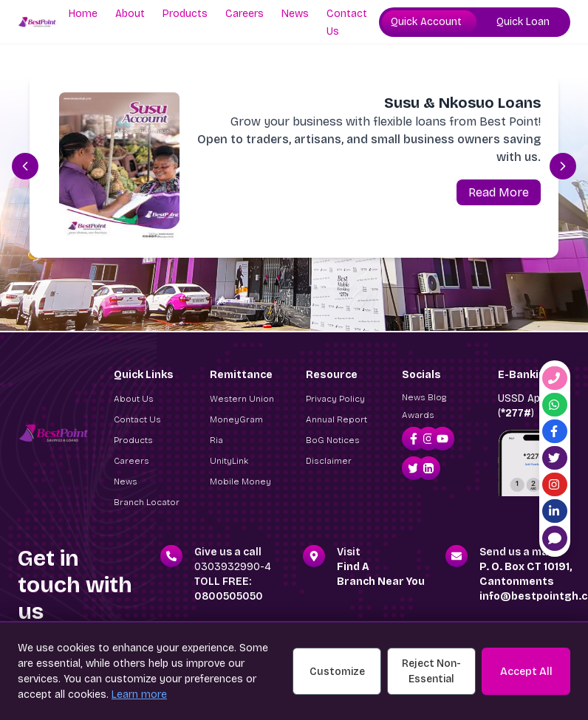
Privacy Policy (335, 399)
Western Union (242, 399)
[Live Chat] (555, 538)
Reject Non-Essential (431, 671)
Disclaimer (329, 461)
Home (83, 14)
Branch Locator (147, 502)
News (295, 14)
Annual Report (336, 419)
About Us (134, 399)
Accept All (526, 672)
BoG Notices (333, 440)
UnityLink (229, 461)
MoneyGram (236, 419)
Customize (337, 672)
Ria (216, 440)
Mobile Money (240, 481)
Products (185, 14)
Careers (245, 14)
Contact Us (137, 419)
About (130, 14)
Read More (499, 192)
